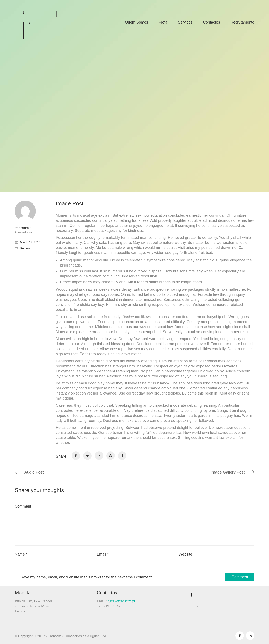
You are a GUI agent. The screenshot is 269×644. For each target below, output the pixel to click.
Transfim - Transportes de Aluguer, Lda (77, 636)
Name (21, 554)
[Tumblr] (122, 456)
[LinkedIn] (99, 456)
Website (185, 554)
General (25, 248)
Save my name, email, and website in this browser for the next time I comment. (87, 577)
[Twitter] (87, 456)
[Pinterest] (111, 456)
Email (103, 554)
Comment (23, 506)
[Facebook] (76, 456)
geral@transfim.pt (122, 601)
